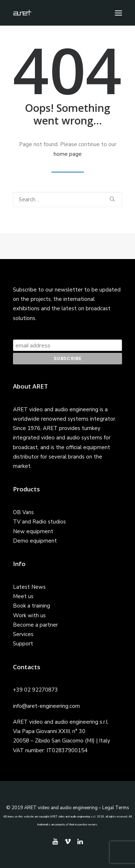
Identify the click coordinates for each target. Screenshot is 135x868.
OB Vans (23, 512)
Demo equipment (35, 541)
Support (23, 644)
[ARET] (22, 13)
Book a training (31, 606)
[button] (118, 13)
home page (68, 154)
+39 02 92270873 (35, 690)
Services (23, 634)
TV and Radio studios (39, 522)
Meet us (23, 596)
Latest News (29, 587)
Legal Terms (116, 808)
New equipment (33, 531)
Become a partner (35, 625)
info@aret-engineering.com (46, 706)
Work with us (29, 615)
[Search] (67, 200)
